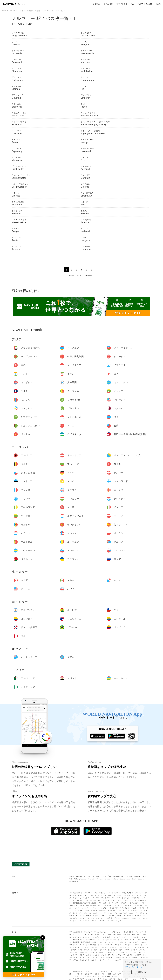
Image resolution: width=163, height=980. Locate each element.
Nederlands (74, 881)
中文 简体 (96, 876)
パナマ (104, 916)
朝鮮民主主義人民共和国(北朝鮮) (85, 903)
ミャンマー (87, 898)
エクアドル (95, 918)
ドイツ (100, 906)
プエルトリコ (84, 918)
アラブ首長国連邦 (76, 893)
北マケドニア (124, 911)
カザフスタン (137, 895)
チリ (145, 916)
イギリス (76, 908)
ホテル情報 (108, 4)
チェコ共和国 (91, 906)
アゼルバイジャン (101, 893)
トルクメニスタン (109, 900)
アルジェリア (85, 921)
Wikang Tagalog (80, 879)
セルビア (103, 913)
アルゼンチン (128, 916)
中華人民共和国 (128, 893)
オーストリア (113, 903)
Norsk (134, 879)
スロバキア (133, 913)
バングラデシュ (114, 893)
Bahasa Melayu (119, 876)
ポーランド (73, 913)
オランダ (134, 911)
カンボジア (117, 895)
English (79, 876)
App (133, 4)
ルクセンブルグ (83, 911)
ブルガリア (73, 906)
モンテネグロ (113, 911)
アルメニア (88, 893)
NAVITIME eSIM (145, 4)
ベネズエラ (127, 918)
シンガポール (91, 900)
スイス (82, 906)
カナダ (89, 916)
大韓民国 (127, 895)
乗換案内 (96, 4)
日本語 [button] (158, 4)
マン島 (134, 908)
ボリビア (138, 916)
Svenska (141, 879)
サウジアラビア (79, 900)
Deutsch (100, 879)
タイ (99, 900)
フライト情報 (122, 4)
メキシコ (96, 916)
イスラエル (89, 895)
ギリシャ (95, 908)
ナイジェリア (116, 921)
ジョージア (139, 893)
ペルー (135, 918)
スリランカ (77, 898)
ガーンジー (86, 908)
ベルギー (144, 903)
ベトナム (133, 900)
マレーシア (116, 898)
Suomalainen (125, 879)
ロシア (82, 916)
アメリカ (111, 916)
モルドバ (103, 911)
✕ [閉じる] (43, 937)
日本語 (72, 876)
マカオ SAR (106, 898)
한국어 (104, 876)
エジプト (95, 921)
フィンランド (138, 906)
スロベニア (123, 913)
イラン (104, 895)
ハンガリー (104, 908)
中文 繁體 (87, 876)
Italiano (115, 879)
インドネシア (78, 895)
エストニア (119, 906)
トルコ (120, 900)
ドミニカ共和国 (107, 918)
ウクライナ (73, 916)
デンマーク (109, 906)
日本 (110, 895)
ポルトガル (83, 913)
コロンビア (73, 918)
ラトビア (94, 911)
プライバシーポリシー (135, 967)
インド (97, 895)
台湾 (126, 900)
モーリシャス (105, 921)
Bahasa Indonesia (133, 876)
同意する (142, 972)
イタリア (141, 908)
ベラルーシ (143, 913)
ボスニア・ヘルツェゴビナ (130, 903)
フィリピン (126, 898)
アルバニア (103, 903)
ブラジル (117, 918)
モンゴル (96, 898)
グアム (76, 921)
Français (91, 879)
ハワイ (119, 916)
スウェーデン (113, 913)
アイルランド (124, 908)
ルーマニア (93, 913)
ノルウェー (143, 911)
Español (108, 879)
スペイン (128, 906)
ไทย (110, 876)
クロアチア (114, 908)
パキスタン (136, 898)
